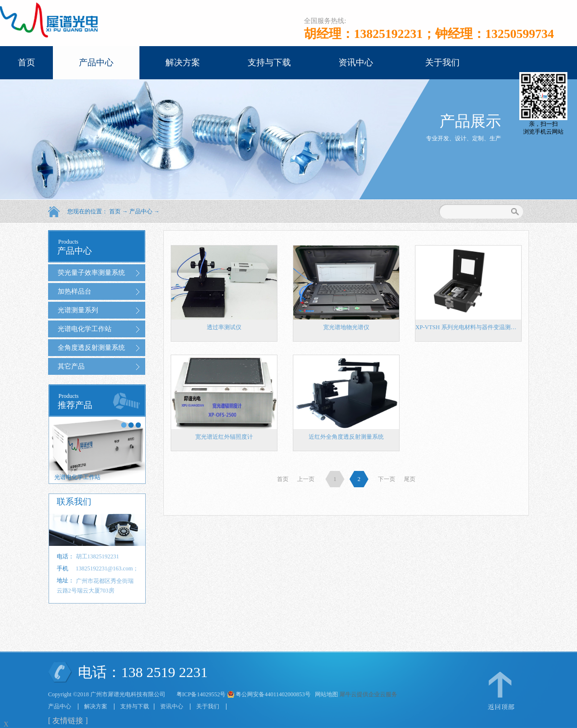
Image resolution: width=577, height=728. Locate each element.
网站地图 (325, 694)
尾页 (410, 479)
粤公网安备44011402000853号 (273, 694)
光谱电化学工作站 (77, 477)
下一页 (387, 479)
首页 (26, 62)
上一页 (306, 479)
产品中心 (141, 211)
